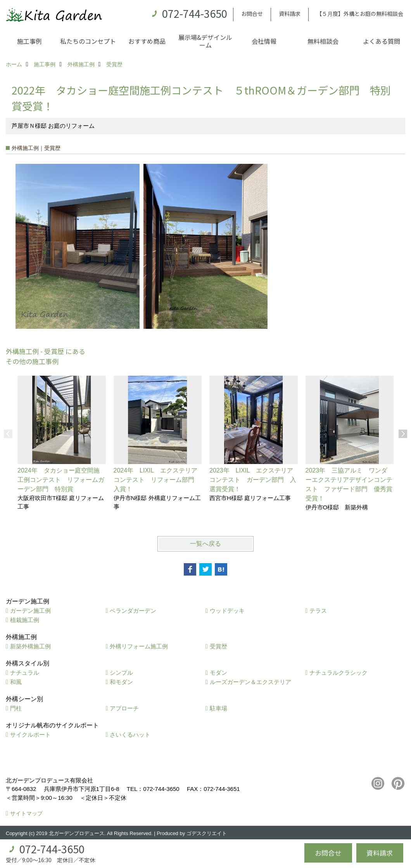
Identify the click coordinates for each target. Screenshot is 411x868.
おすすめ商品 (147, 41)
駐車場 (218, 708)
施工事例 (29, 41)
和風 (16, 682)
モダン (218, 673)
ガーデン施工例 (30, 611)
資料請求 (290, 14)
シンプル (121, 673)
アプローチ (124, 708)
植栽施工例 (25, 620)
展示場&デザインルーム (205, 41)
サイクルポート (30, 735)
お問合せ (252, 14)
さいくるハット (130, 735)
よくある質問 (382, 41)
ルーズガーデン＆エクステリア (250, 682)
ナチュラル (25, 673)
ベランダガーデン (133, 611)
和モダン (121, 682)
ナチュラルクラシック (338, 673)
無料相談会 (323, 41)
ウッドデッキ (227, 611)
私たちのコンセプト (88, 41)
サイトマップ (26, 813)
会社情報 (264, 41)
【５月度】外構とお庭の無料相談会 (360, 14)
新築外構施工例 (30, 646)
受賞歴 (218, 646)
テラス (318, 611)
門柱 (16, 708)
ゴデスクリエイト (207, 833)
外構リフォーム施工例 (139, 646)
